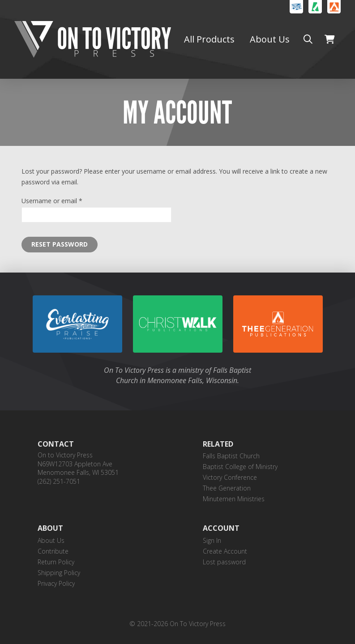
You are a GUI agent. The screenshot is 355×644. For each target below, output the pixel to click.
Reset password (60, 244)
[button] (308, 39)
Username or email (64, 200)
